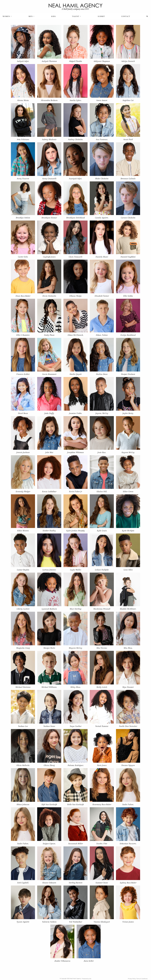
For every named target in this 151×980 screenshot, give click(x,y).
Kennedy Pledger (23, 491)
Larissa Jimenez (49, 570)
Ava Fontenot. (102, 139)
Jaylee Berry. (128, 413)
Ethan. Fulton (102, 335)
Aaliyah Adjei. (23, 61)
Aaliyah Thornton (49, 61)
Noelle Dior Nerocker (128, 726)
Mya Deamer (128, 687)
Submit (101, 16)
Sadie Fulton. (128, 804)
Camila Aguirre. (102, 218)
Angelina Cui (128, 100)
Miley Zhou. (76, 687)
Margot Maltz (49, 648)
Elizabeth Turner (102, 296)
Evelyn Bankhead (128, 335)
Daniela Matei (102, 257)
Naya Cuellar (76, 726)
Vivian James (128, 922)
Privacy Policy (132, 979)
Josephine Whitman (75, 452)
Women (7, 16)
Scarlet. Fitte (102, 843)
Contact (126, 16)
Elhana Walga (75, 296)
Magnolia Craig (23, 648)
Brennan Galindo (128, 178)
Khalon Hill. (102, 491)
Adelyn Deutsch (128, 61)
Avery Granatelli (49, 178)
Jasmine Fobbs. (76, 413)
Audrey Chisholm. (76, 139)
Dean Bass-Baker (23, 296)
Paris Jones (102, 765)
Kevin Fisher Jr (75, 491)
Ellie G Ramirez (23, 335)
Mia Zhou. (128, 648)
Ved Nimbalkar (76, 922)
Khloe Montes (23, 531)
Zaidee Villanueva (62, 961)
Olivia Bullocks (23, 765)
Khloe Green (128, 491)
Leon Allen (128, 570)
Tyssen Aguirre (23, 922)
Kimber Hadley (49, 531)
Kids (54, 16)
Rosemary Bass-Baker (102, 804)
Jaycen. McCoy (102, 413)
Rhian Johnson (23, 804)
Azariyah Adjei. (75, 178)
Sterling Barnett (76, 883)
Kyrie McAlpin (128, 531)
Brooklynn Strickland (76, 218)
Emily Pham (49, 335)
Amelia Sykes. (76, 100)
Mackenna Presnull (102, 609)
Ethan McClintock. (76, 335)
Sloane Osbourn (49, 883)
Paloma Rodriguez (76, 765)
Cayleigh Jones (49, 257)
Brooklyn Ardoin (23, 218)
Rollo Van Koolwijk (75, 804)
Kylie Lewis (102, 531)
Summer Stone (102, 883)
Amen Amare (102, 100)
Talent (76, 16)
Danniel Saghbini (128, 257)
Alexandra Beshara (49, 100)
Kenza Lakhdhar (49, 491)
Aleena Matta (23, 100)
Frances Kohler (23, 374)
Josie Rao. (102, 452)
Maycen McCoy (75, 648)
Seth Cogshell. (23, 883)
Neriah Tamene (102, 726)
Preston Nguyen (128, 765)
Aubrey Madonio (49, 139)
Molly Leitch (102, 687)
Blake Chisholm (102, 178)
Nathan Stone (49, 726)
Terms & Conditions (142, 979)
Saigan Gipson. (49, 843)
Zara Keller (89, 961)
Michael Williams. (49, 687)
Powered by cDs (87, 979)
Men (31, 16)
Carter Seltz (23, 257)
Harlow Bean (102, 374)
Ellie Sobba (128, 296)
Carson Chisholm (128, 218)
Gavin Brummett (49, 374)
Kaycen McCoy (128, 452)
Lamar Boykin (23, 570)
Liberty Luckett (23, 609)
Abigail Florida (76, 61)
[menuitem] (7, 16)
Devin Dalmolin (49, 296)
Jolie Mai (49, 452)
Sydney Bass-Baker (128, 883)
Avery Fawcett (23, 178)
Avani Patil (128, 139)
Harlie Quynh (76, 374)
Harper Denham (128, 374)
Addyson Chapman (102, 61)
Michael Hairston (23, 687)
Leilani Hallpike (102, 570)
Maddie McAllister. (128, 609)
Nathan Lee (23, 726)
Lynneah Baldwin (49, 609)
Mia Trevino (102, 648)
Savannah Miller (76, 843)
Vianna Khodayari (102, 922)
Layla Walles (76, 570)
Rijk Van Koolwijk (49, 804)
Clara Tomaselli (75, 257)
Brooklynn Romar (49, 218)
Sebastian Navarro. (128, 843)
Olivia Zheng (49, 765)
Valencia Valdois (49, 922)
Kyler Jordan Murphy (76, 531)
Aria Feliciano (23, 139)
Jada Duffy (49, 413)
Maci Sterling (75, 609)
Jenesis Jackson (23, 452)
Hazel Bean (23, 413)
